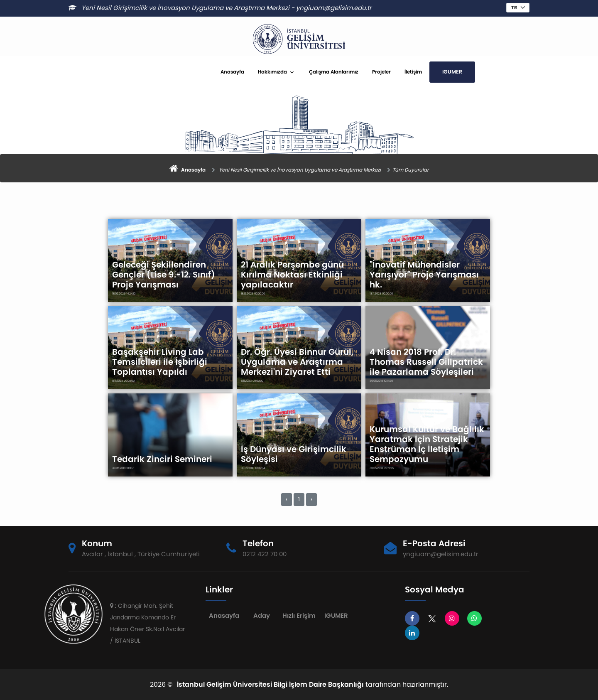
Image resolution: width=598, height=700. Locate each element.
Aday (262, 615)
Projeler (381, 72)
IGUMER (452, 72)
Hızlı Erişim (299, 615)
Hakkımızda (272, 72)
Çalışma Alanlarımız (334, 72)
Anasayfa (232, 72)
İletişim (413, 72)
